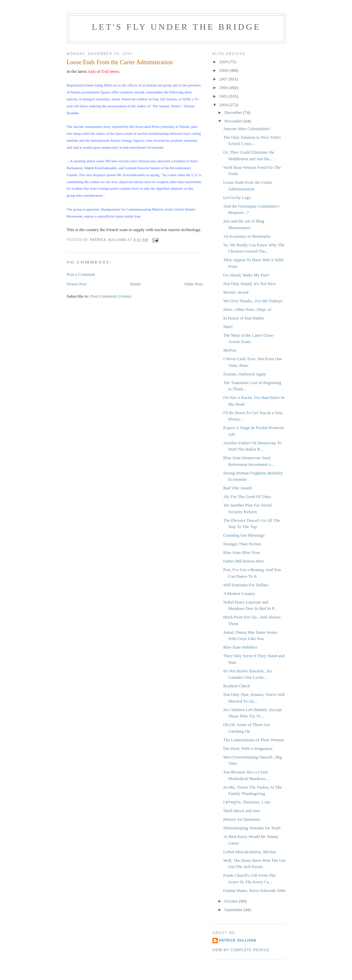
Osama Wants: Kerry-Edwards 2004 (254, 890)
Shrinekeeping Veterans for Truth (252, 828)
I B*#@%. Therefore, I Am (247, 802)
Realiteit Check (236, 686)
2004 (224, 105)
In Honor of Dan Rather (244, 318)
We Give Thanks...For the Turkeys (253, 301)
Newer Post (77, 284)
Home (136, 284)
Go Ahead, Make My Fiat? (246, 275)
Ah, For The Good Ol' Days (247, 496)
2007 (224, 79)
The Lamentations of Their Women (253, 740)
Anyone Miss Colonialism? (247, 129)
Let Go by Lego (237, 197)
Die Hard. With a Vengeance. (248, 748)
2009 (224, 62)
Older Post (193, 284)
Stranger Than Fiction (242, 544)
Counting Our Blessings (244, 535)
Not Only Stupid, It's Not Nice (249, 284)
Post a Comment (81, 274)
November (234, 121)
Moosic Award (236, 292)
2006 (224, 88)
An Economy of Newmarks (247, 236)
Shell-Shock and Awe (241, 811)
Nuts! (228, 327)
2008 (224, 70)
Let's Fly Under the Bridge (176, 27)
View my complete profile (241, 950)
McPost (230, 350)
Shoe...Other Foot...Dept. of (247, 309)
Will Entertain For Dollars (246, 585)
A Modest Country (239, 593)
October (232, 901)
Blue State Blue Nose (242, 552)
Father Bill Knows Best (243, 561)
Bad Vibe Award (237, 488)
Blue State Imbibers (240, 647)
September (234, 910)
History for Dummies (241, 819)
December (234, 112)
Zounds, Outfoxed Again (244, 374)
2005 (224, 96)
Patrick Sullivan (238, 940)
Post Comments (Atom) (111, 296)
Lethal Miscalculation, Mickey (250, 852)
